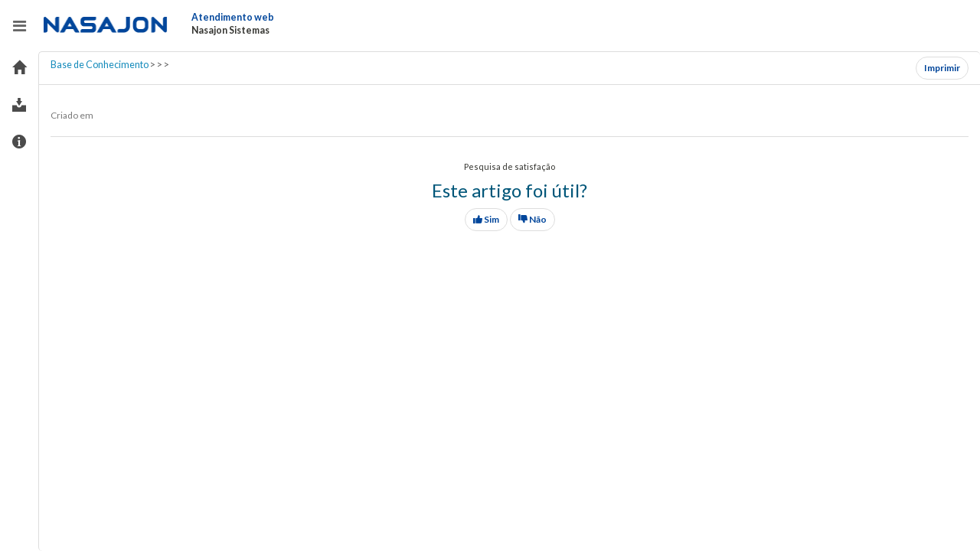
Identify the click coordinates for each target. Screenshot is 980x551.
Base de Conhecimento (100, 65)
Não (532, 219)
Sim (486, 219)
